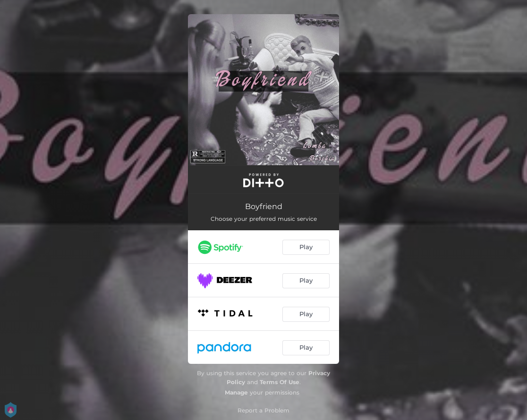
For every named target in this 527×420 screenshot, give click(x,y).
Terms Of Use (280, 382)
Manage (236, 392)
